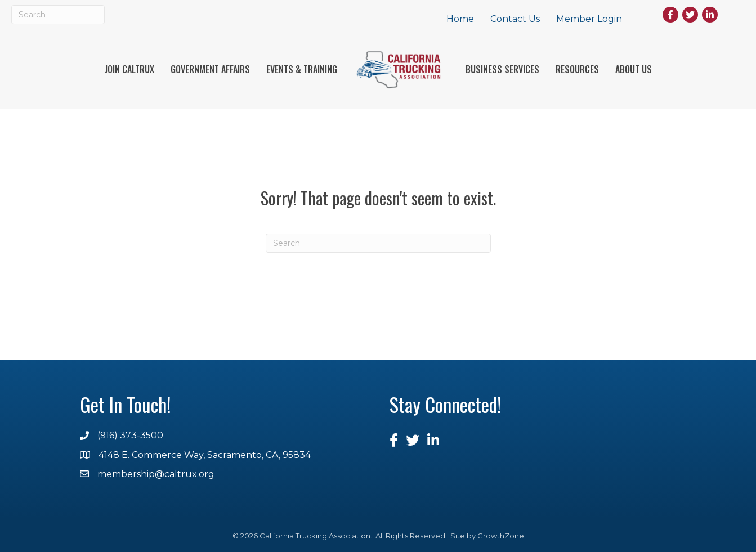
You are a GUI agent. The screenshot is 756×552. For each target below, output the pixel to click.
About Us (634, 69)
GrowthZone (501, 536)
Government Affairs (210, 69)
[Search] (58, 15)
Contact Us (515, 19)
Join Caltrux (129, 69)
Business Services (502, 69)
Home (460, 19)
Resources (577, 69)
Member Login (589, 19)
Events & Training (302, 69)
